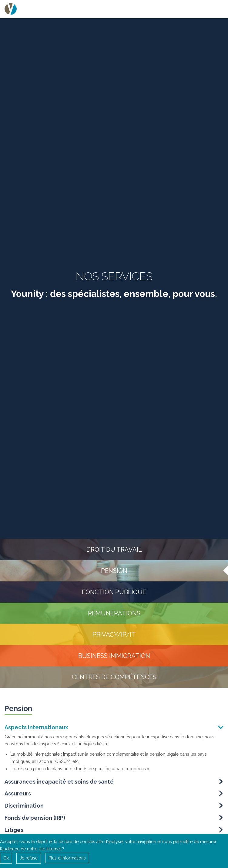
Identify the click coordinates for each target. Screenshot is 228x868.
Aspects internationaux (36, 729)
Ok (6, 858)
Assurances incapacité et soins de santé (59, 783)
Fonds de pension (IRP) (35, 819)
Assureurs (18, 795)
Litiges (14, 831)
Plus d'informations (67, 858)
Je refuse (29, 858)
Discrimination (24, 807)
